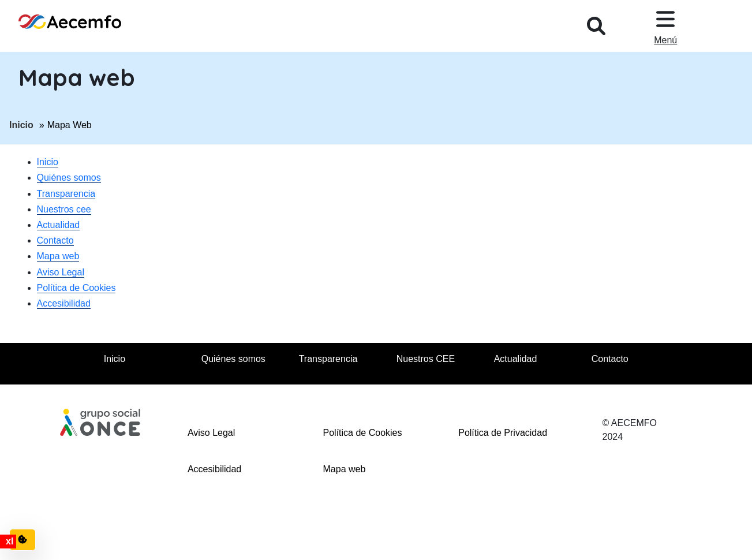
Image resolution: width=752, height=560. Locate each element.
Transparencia (66, 194)
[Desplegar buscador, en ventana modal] (596, 26)
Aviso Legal (61, 272)
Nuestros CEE (426, 359)
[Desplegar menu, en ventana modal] (665, 26)
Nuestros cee (64, 209)
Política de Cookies (76, 288)
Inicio (21, 124)
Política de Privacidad (503, 433)
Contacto (55, 240)
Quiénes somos (69, 178)
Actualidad (59, 225)
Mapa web (58, 256)
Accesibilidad (64, 303)
